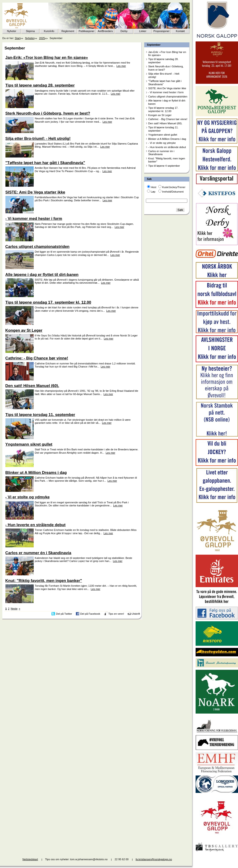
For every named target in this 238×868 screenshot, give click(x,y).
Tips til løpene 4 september (164, 166)
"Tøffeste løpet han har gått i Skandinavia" (165, 83)
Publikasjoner (87, 31)
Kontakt (180, 31)
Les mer (121, 66)
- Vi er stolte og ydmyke (162, 143)
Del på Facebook (90, 614)
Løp (153, 192)
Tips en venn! (116, 614)
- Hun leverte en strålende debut (167, 147)
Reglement (68, 31)
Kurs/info (49, 31)
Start (18, 38)
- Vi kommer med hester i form (166, 92)
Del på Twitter (64, 614)
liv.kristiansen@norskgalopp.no (154, 859)
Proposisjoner (161, 31)
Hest (154, 187)
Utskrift (136, 614)
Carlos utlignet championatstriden (168, 97)
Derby (124, 31)
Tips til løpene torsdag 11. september (163, 129)
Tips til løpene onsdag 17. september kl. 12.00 (163, 109)
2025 (42, 38)
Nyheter (12, 31)
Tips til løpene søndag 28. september (163, 61)
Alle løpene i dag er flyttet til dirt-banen (167, 102)
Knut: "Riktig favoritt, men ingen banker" (167, 160)
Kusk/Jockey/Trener (174, 187)
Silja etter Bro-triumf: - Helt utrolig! (164, 75)
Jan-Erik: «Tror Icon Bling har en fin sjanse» (167, 54)
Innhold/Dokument (173, 192)
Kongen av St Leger (160, 115)
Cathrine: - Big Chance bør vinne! (168, 119)
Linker (143, 31)
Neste (14, 609)
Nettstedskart (30, 859)
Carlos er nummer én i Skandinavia (161, 153)
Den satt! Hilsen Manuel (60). (165, 123)
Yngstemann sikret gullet (163, 135)
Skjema (30, 31)
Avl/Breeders (105, 31)
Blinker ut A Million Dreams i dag (167, 139)
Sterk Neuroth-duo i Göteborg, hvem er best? (166, 68)
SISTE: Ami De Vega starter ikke (167, 88)
